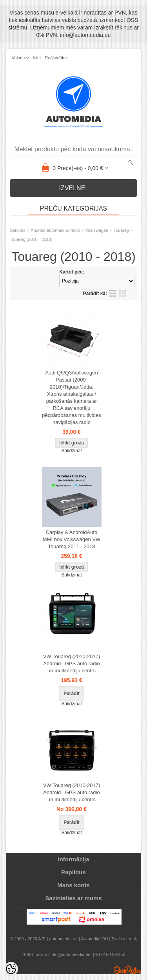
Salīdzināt (72, 451)
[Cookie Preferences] (11, 969)
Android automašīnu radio (55, 230)
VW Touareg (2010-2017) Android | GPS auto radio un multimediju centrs (72, 663)
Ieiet (37, 58)
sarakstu (113, 294)
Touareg (121, 230)
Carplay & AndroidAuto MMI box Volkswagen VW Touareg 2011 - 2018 (72, 539)
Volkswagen (97, 230)
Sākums (18, 230)
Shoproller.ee (127, 970)
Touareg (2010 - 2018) (31, 239)
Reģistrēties (56, 58)
